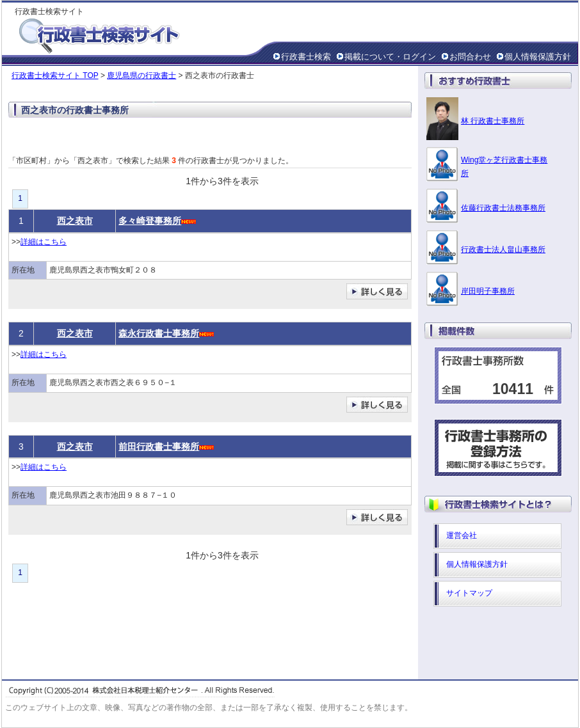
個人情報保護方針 (538, 57)
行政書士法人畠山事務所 (503, 249)
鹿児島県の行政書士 (141, 75)
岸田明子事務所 (488, 291)
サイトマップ (469, 593)
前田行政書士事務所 (159, 447)
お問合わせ (470, 57)
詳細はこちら (44, 242)
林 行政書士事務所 (493, 121)
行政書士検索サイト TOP (55, 75)
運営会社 (462, 535)
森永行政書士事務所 (159, 333)
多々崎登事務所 (150, 221)
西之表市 (75, 221)
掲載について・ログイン (390, 57)
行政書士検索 (306, 57)
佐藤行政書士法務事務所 (503, 208)
